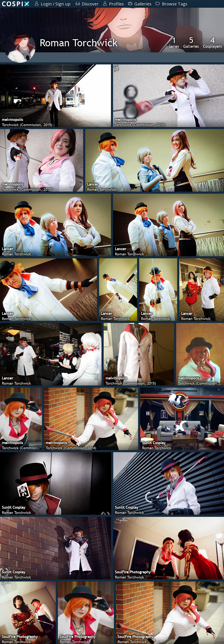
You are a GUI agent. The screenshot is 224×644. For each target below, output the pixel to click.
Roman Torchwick (79, 43)
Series (174, 42)
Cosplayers (213, 42)
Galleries (191, 42)
